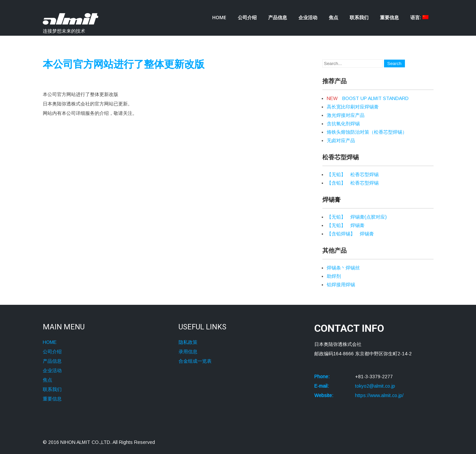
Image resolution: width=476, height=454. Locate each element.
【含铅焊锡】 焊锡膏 (350, 234)
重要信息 (389, 17)
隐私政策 (188, 342)
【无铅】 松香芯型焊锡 (353, 174)
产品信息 (278, 17)
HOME (219, 17)
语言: (419, 17)
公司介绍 (247, 17)
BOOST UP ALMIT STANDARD (368, 98)
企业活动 (308, 17)
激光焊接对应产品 (346, 115)
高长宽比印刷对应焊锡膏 (353, 107)
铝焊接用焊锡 (341, 285)
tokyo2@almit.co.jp (375, 386)
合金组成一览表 (195, 361)
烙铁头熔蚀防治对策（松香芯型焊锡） (367, 132)
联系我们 (359, 17)
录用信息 (188, 352)
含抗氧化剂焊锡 (343, 124)
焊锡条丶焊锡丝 (343, 268)
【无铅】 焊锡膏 (346, 225)
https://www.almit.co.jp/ (379, 395)
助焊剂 (334, 276)
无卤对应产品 (341, 140)
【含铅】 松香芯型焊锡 (353, 183)
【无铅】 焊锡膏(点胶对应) (357, 217)
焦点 (334, 17)
